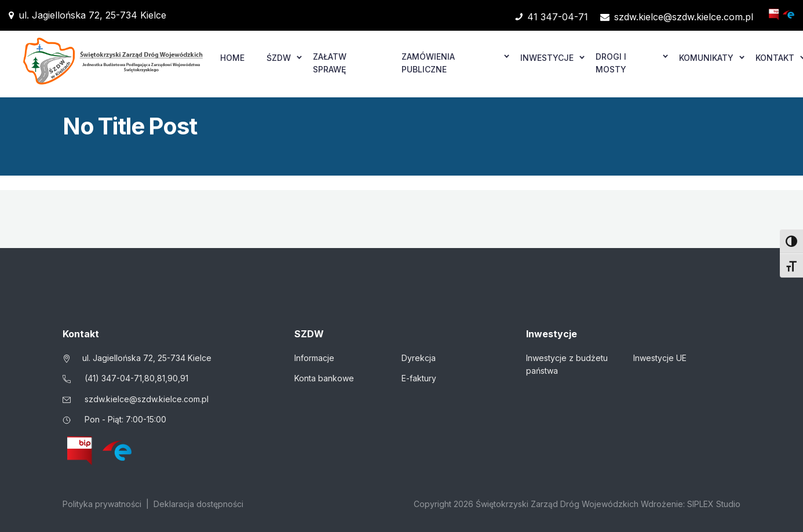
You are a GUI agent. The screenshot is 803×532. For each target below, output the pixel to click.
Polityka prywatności (102, 504)
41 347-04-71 (552, 17)
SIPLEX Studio (714, 504)
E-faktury (419, 378)
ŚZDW (279, 58)
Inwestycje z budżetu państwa (567, 364)
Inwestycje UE (660, 358)
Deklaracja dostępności (198, 504)
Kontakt (775, 58)
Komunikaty (706, 58)
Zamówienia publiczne (428, 63)
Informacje (314, 358)
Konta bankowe (324, 378)
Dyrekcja (419, 358)
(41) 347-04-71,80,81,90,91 (136, 378)
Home (232, 58)
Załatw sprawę (330, 63)
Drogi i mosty (611, 63)
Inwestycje (547, 58)
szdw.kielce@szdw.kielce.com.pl (677, 17)
